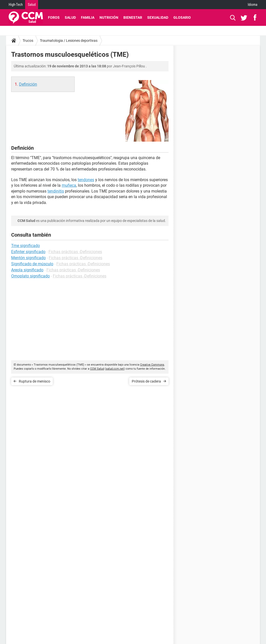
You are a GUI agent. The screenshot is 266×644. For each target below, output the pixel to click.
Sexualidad (158, 17)
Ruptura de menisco (35, 381)
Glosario (182, 17)
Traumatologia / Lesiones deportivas (69, 41)
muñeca (69, 185)
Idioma (253, 5)
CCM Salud (97, 369)
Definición (28, 84)
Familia (88, 17)
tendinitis (56, 191)
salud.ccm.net (115, 369)
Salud (32, 5)
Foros (54, 17)
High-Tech (16, 5)
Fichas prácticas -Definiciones (75, 252)
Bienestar (133, 17)
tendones (86, 180)
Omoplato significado (30, 276)
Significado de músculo (32, 264)
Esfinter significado (28, 252)
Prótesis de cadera (146, 381)
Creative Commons (152, 365)
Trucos (28, 41)
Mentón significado (28, 258)
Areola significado (27, 270)
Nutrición (109, 17)
